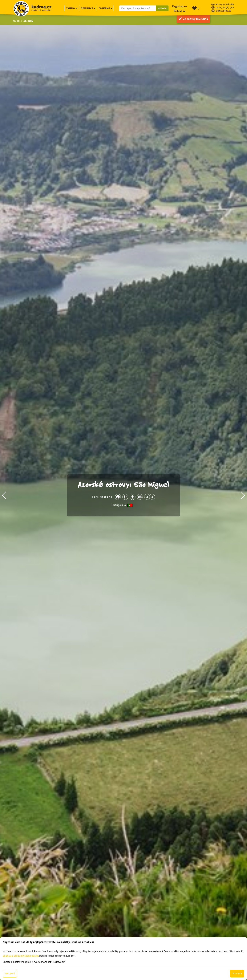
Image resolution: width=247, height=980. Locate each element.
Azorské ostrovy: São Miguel (124, 484)
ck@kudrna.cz (223, 11)
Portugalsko (118, 505)
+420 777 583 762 (225, 8)
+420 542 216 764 (225, 4)
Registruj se (179, 6)
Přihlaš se (180, 11)
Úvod (16, 21)
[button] (4, 495)
